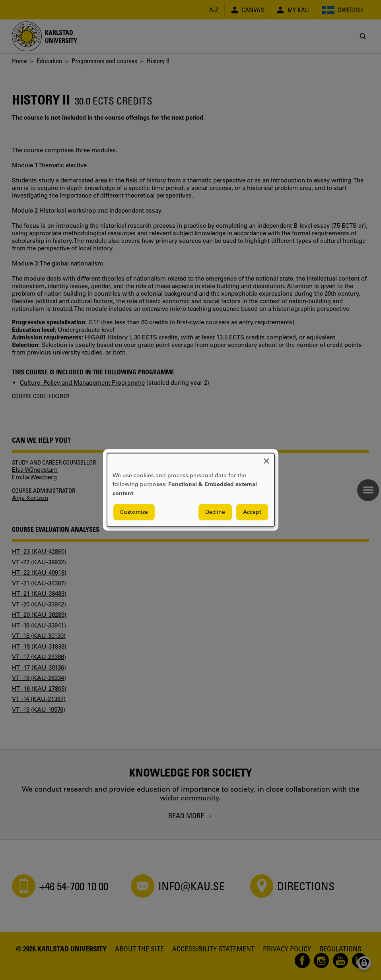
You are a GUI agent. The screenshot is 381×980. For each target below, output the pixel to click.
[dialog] (191, 490)
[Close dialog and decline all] (266, 458)
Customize (134, 512)
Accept (252, 512)
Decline (215, 512)
